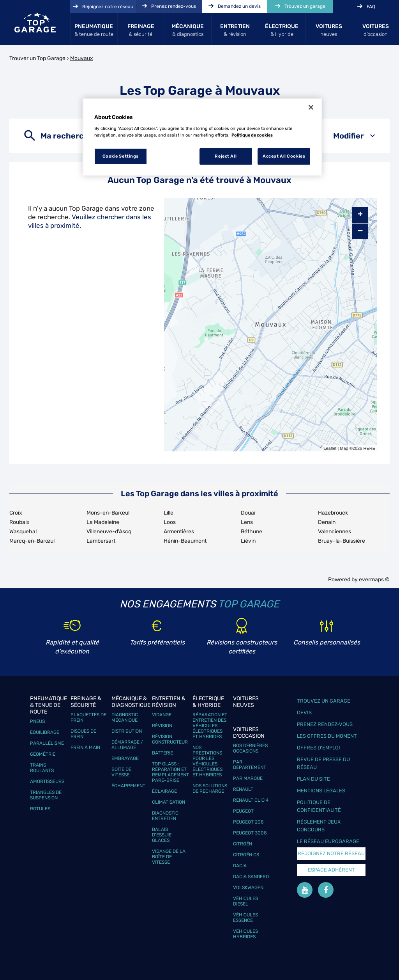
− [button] (360, 231)
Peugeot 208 (248, 822)
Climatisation (169, 802)
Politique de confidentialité (319, 806)
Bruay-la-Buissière (342, 541)
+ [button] (360, 215)
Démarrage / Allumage (127, 745)
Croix (16, 513)
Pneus (37, 721)
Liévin (248, 541)
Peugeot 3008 (250, 833)
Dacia (240, 866)
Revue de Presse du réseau (323, 763)
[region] (202, 137)
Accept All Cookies (284, 156)
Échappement (128, 786)
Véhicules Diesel (245, 901)
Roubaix (19, 522)
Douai (248, 513)
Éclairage (164, 791)
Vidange (162, 715)
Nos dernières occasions (250, 748)
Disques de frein (83, 734)
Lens (247, 522)
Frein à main (85, 747)
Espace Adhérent (331, 870)
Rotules (40, 809)
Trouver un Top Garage (37, 58)
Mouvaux (82, 58)
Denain (327, 522)
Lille (169, 513)
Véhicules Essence (245, 918)
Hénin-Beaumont (185, 541)
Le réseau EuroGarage (328, 841)
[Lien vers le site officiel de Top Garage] (35, 23)
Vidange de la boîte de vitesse (169, 857)
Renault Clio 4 (251, 800)
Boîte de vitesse (121, 772)
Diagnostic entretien (165, 816)
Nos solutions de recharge (210, 788)
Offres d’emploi (319, 748)
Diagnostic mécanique (125, 717)
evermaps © (374, 580)
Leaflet (330, 448)
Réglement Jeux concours (319, 826)
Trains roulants (42, 768)
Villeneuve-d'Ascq (109, 532)
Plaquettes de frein (88, 717)
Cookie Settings (121, 156)
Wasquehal (23, 532)
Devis (304, 713)
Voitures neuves (246, 702)
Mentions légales (321, 791)
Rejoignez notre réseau (331, 853)
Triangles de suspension (46, 795)
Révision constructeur (170, 739)
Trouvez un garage (324, 701)
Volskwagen (248, 888)
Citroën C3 (246, 855)
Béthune (252, 532)
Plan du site (313, 779)
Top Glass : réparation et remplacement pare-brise (170, 772)
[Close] (311, 107)
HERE (369, 448)
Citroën (243, 844)
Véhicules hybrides (245, 934)
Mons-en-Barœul (108, 513)
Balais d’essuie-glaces (163, 835)
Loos (170, 522)
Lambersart (101, 541)
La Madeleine (103, 522)
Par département (250, 765)
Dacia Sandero (251, 877)
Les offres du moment (327, 736)
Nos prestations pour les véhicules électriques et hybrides (207, 761)
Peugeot (243, 811)
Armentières (179, 532)
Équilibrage (45, 732)
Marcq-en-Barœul (32, 541)
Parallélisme (47, 743)
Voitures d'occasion (249, 733)
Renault (243, 789)
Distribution (127, 731)
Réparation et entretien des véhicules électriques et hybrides (210, 726)
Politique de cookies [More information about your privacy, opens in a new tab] (252, 135)
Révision (162, 726)
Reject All (226, 156)
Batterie (162, 753)
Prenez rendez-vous (325, 724)
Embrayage (125, 758)
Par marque (248, 778)
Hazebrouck (333, 513)
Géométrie (43, 754)
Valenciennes (335, 532)
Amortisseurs (47, 781)
